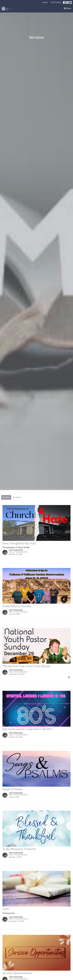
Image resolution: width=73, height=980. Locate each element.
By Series (17, 497)
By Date (6, 497)
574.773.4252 (56, 2)
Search (45, 2)
